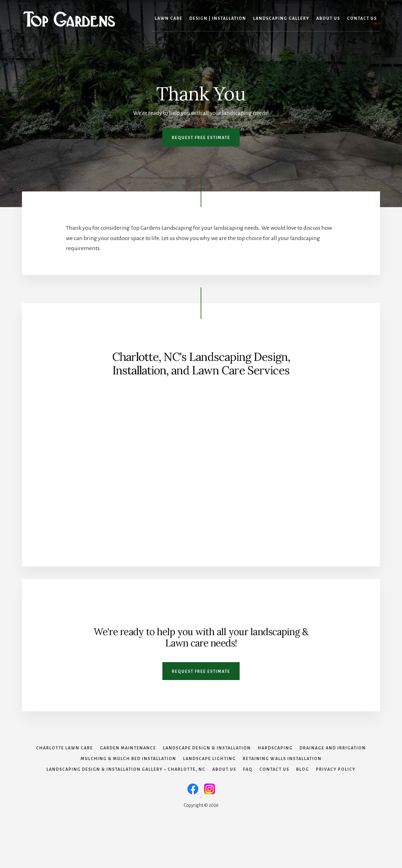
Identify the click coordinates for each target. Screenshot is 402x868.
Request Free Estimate (201, 138)
